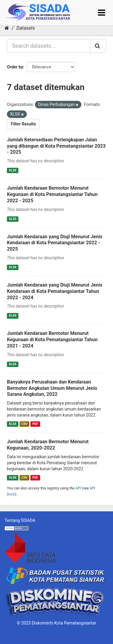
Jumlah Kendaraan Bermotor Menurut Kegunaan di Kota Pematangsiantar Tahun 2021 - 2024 (52, 340)
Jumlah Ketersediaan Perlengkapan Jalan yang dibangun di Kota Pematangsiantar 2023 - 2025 (56, 146)
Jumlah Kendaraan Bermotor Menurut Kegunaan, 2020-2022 (48, 445)
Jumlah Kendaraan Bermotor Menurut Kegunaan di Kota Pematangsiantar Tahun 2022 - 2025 (52, 194)
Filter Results (23, 124)
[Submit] (98, 46)
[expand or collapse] (102, 13)
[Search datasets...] (49, 46)
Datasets (26, 28)
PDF (35, 424)
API (78, 488)
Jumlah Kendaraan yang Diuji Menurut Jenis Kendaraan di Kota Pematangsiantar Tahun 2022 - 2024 (55, 291)
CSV (24, 424)
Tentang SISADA (20, 520)
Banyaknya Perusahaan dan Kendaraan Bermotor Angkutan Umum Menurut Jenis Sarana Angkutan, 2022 (52, 388)
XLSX (13, 170)
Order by (15, 67)
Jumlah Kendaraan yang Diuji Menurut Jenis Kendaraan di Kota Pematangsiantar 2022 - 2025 (55, 243)
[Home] (7, 28)
